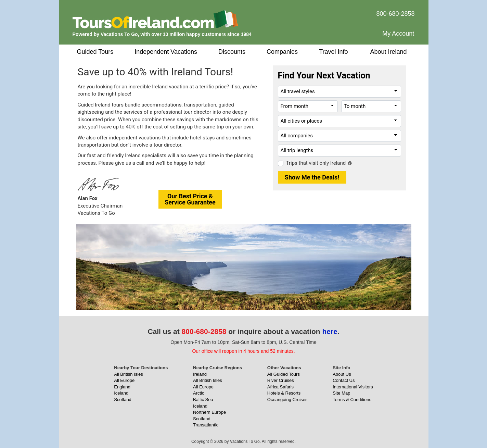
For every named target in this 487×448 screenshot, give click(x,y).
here (330, 331)
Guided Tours (95, 52)
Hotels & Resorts (284, 393)
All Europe (124, 380)
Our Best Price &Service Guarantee (190, 199)
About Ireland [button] (389, 52)
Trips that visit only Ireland (316, 163)
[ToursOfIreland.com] (155, 19)
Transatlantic (206, 425)
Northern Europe (209, 412)
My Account (398, 34)
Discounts (232, 52)
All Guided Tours (284, 374)
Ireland (200, 374)
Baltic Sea (203, 400)
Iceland (121, 393)
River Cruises (281, 380)
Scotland (123, 400)
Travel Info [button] (333, 52)
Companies (282, 52)
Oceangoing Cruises (287, 400)
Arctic (199, 393)
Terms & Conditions (352, 400)
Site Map (341, 393)
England (122, 387)
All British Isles (129, 374)
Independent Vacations (166, 52)
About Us (342, 374)
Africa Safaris (280, 387)
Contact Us (344, 380)
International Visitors (353, 387)
